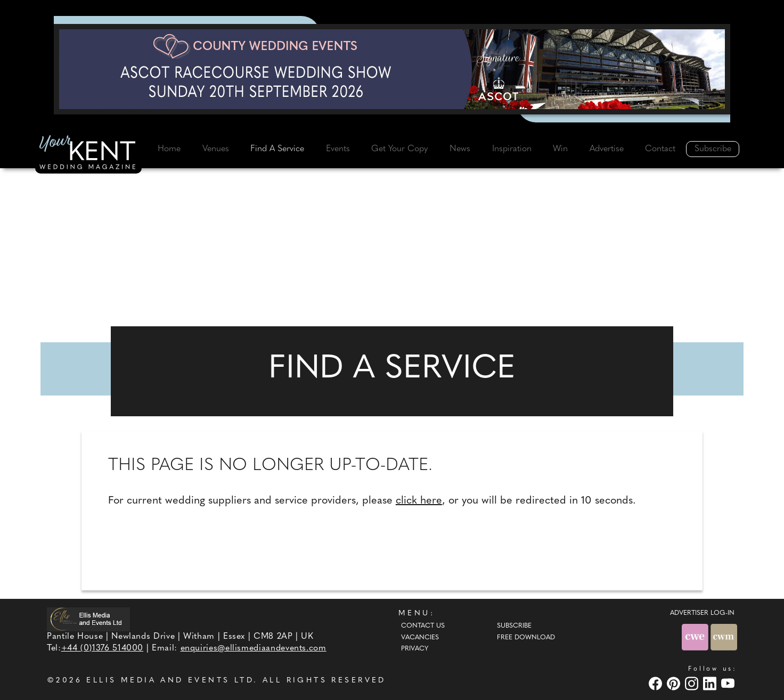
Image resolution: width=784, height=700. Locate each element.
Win (560, 149)
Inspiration (512, 149)
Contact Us (423, 626)
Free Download (526, 638)
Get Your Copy (399, 149)
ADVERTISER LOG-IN (702, 613)
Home (169, 149)
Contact (660, 149)
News (460, 149)
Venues (216, 149)
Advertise (607, 149)
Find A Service (277, 149)
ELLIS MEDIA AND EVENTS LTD (170, 681)
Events (338, 149)
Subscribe (713, 149)
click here (419, 501)
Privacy (415, 649)
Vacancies (420, 638)
